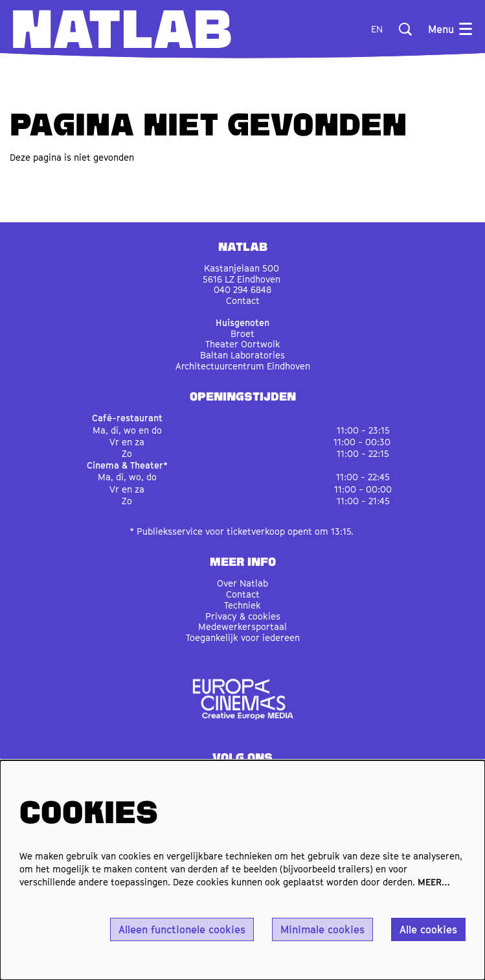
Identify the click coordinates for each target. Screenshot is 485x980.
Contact (243, 300)
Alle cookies (428, 929)
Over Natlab (242, 583)
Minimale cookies (322, 929)
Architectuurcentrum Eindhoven (243, 366)
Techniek (242, 605)
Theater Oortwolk (243, 344)
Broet (242, 333)
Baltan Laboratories (242, 355)
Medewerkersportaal (242, 626)
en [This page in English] (377, 29)
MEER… (434, 882)
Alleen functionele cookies (182, 929)
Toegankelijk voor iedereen (243, 637)
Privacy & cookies (243, 616)
